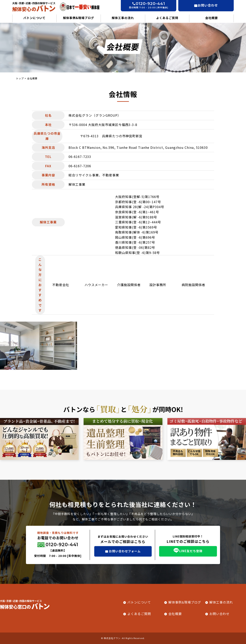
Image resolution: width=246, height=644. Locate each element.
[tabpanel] (39, 346)
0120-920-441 (62, 545)
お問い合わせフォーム (125, 551)
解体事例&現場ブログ (79, 18)
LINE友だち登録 (191, 551)
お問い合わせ (219, 614)
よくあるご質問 (167, 18)
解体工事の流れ (123, 18)
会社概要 (212, 18)
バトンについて (34, 18)
